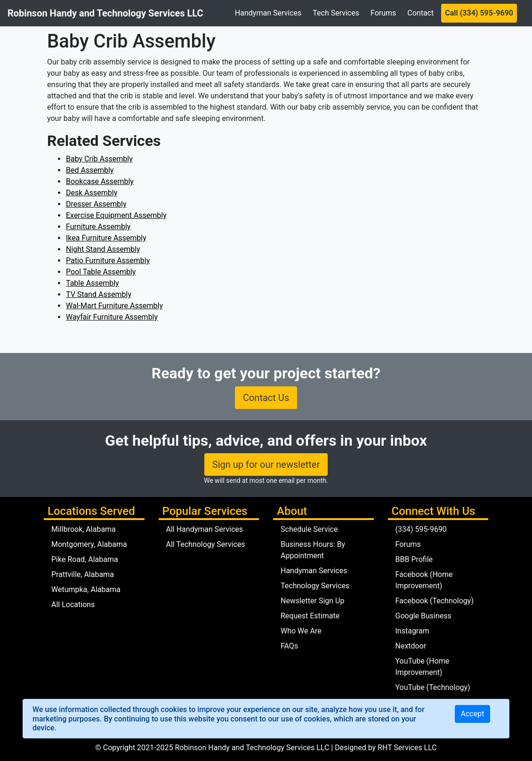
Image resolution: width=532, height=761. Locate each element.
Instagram (412, 631)
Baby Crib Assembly (99, 159)
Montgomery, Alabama (89, 544)
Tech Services (336, 13)
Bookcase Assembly (100, 181)
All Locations (73, 605)
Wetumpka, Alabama (86, 589)
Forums (383, 13)
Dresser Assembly (96, 204)
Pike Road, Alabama (85, 559)
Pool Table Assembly (101, 272)
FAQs (289, 646)
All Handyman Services (205, 529)
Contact (420, 13)
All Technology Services (206, 544)
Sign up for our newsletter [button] (266, 465)
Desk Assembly (92, 193)
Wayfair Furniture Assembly (112, 317)
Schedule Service (309, 529)
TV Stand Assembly (99, 294)
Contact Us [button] (266, 398)
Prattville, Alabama (83, 574)
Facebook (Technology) (435, 601)
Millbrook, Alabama (84, 529)
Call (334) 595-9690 (479, 13)
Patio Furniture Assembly (108, 260)
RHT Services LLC (407, 748)
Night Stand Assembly (103, 249)
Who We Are (301, 631)
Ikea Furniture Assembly (106, 238)
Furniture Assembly (98, 227)
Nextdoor (411, 646)
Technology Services (315, 586)
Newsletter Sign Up (312, 601)
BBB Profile (414, 559)
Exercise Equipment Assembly (116, 215)
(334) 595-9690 (421, 529)
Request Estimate (310, 616)
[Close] (473, 714)
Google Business (423, 616)
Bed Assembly (90, 170)
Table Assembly (93, 283)
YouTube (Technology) (433, 687)
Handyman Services (268, 13)
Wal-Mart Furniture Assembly (114, 306)
